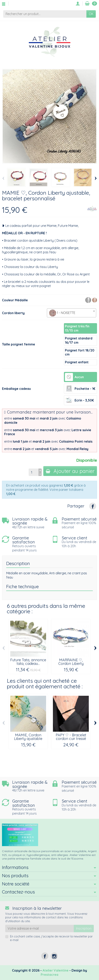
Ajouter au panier (70, 471)
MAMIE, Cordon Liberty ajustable (28, 737)
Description (18, 563)
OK (91, 14)
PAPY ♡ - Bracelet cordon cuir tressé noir (71, 739)
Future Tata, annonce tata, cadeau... (28, 662)
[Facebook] (45, 956)
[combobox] (72, 313)
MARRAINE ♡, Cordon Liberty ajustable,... (71, 664)
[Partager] (93, 506)
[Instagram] (54, 956)
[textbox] (72, 313)
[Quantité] (34, 472)
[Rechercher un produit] (45, 14)
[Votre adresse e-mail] (39, 929)
